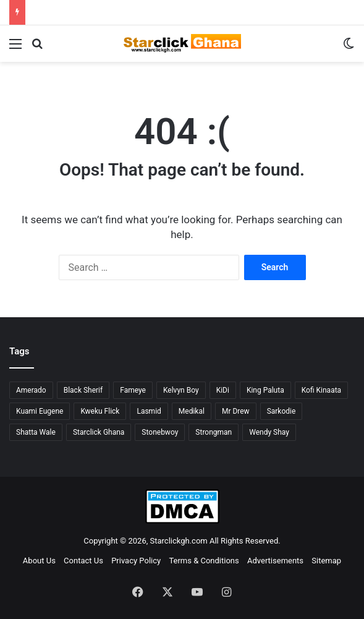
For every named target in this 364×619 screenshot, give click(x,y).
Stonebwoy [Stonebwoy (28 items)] (160, 432)
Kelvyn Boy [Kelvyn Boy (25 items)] (181, 390)
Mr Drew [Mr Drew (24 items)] (236, 411)
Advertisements (275, 561)
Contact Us (83, 561)
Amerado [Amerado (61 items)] (31, 390)
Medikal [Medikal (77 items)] (192, 411)
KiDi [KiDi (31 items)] (223, 390)
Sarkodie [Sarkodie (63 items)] (281, 411)
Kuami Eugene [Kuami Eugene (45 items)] (40, 411)
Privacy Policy (136, 561)
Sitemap (326, 561)
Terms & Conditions (204, 561)
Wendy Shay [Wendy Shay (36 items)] (269, 432)
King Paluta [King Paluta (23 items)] (265, 390)
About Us (39, 561)
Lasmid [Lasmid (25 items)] (149, 411)
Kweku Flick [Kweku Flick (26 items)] (100, 411)
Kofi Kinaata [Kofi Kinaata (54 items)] (321, 390)
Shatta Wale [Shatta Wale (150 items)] (36, 432)
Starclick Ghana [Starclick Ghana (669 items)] (99, 432)
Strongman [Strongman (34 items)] (214, 432)
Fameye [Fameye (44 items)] (133, 390)
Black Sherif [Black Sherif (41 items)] (83, 390)
